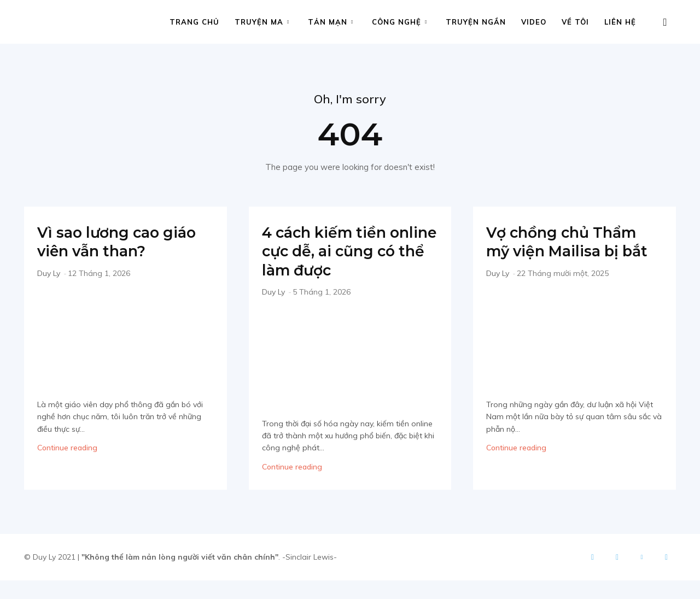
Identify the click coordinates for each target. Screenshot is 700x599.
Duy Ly (49, 273)
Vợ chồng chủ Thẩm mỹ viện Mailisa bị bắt (570, 251)
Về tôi (575, 22)
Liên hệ (620, 22)
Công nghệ (399, 22)
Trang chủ (194, 22)
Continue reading (67, 448)
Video (534, 22)
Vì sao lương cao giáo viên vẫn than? (125, 242)
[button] (665, 23)
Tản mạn (331, 22)
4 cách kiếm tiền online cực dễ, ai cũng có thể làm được (332, 260)
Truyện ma (262, 22)
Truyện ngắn (476, 22)
